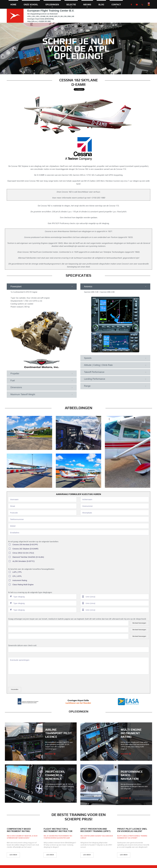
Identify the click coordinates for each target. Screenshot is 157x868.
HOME (13, 5)
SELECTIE (71, 6)
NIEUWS (87, 6)
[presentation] (27, 680)
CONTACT (116, 6)
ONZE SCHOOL (31, 6)
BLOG (101, 5)
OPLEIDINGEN (52, 6)
